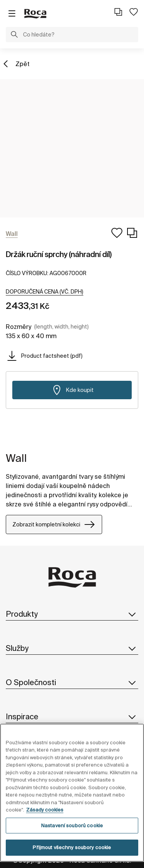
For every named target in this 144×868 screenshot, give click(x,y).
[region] (72, 793)
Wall (16, 458)
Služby (72, 648)
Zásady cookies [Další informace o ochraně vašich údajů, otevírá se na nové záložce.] (45, 810)
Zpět (22, 64)
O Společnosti (72, 682)
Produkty (72, 614)
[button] (14, 35)
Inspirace (72, 717)
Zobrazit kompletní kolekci (54, 524)
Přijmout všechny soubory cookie (72, 847)
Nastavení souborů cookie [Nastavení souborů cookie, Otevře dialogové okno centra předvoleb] (72, 826)
